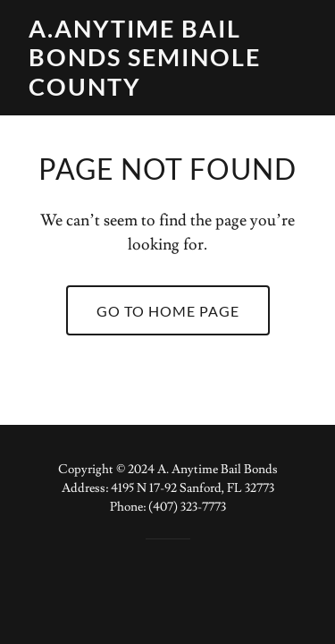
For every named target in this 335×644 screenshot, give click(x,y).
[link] (167, 91)
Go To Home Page (168, 311)
